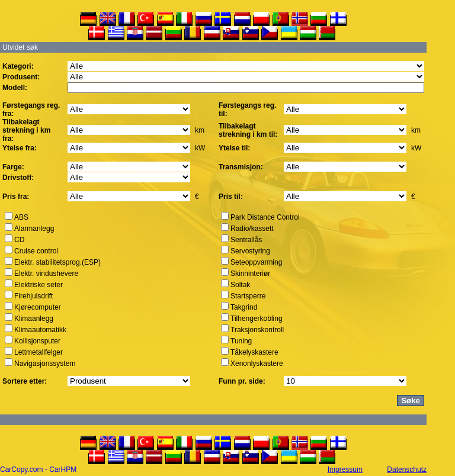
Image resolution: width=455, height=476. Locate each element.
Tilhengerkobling (257, 319)
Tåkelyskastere (254, 352)
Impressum (345, 469)
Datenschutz (407, 469)
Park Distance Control (265, 217)
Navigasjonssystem (45, 364)
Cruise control (36, 251)
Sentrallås (246, 240)
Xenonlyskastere (257, 364)
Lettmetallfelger (39, 352)
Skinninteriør (250, 274)
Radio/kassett (252, 229)
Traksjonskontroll (257, 330)
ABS (21, 217)
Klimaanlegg (34, 319)
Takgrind (244, 307)
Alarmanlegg (34, 229)
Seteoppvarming (256, 262)
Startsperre (248, 296)
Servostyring (250, 251)
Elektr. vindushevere (46, 274)
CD (19, 240)
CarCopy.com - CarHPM (38, 469)
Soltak (240, 285)
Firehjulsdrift (33, 296)
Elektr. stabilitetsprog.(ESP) (57, 262)
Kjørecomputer (38, 307)
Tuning (241, 341)
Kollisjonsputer (37, 341)
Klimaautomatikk (40, 330)
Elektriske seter (39, 285)
